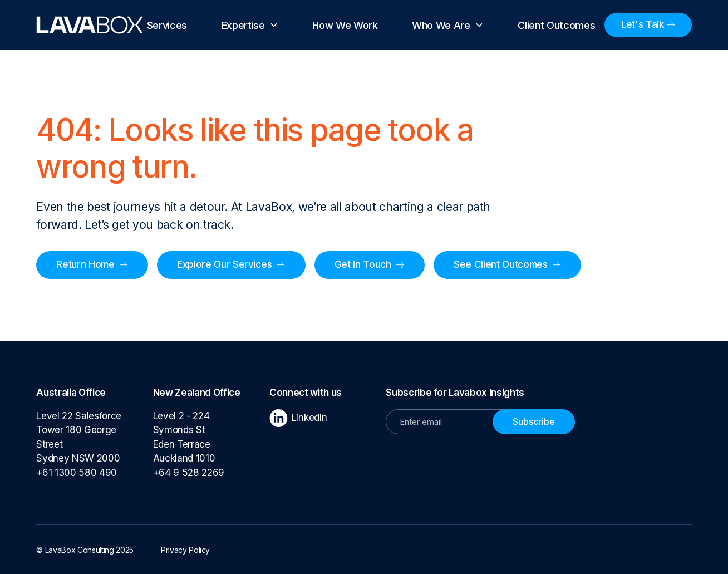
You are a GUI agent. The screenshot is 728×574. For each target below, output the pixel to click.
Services (167, 25)
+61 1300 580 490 (79, 473)
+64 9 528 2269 (189, 473)
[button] (250, 25)
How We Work (345, 25)
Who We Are (441, 25)
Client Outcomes (556, 25)
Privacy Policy (185, 550)
